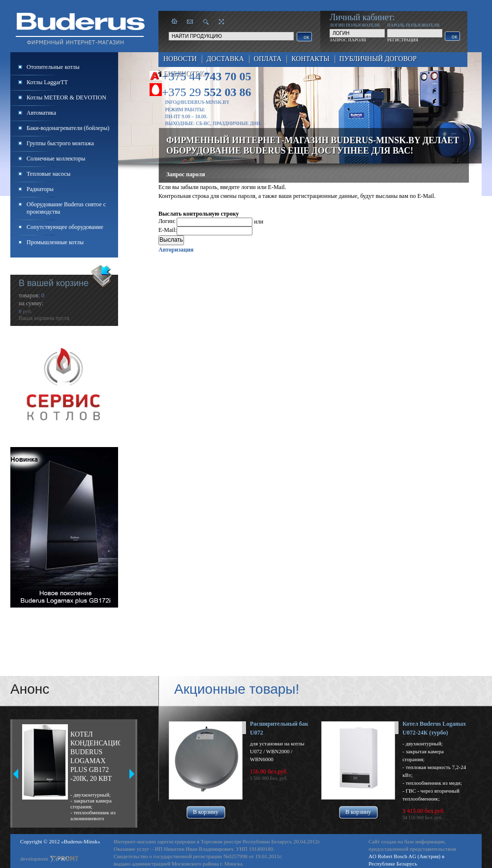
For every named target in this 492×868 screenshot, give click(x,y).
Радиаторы (40, 189)
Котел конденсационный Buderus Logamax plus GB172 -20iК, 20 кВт (95, 756)
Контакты (310, 59)
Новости (180, 59)
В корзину (206, 812)
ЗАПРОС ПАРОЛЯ (348, 40)
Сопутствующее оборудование (65, 227)
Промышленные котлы (55, 242)
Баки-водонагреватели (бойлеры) (68, 128)
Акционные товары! (237, 689)
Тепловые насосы (48, 174)
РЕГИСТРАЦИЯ (403, 40)
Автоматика (41, 113)
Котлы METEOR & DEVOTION (66, 97)
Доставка (225, 59)
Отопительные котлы (53, 67)
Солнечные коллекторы (56, 159)
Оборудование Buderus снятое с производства (66, 208)
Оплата (268, 59)
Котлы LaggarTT (47, 82)
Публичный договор (378, 59)
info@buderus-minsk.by (198, 102)
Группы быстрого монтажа (60, 143)
